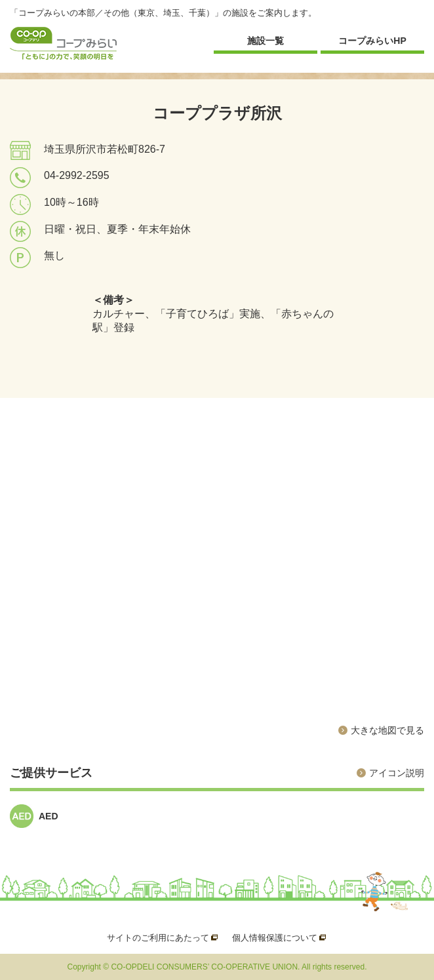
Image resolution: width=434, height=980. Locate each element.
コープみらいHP (372, 41)
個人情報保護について (275, 938)
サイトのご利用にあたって (158, 938)
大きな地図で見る (387, 730)
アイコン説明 (397, 773)
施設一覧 (266, 41)
